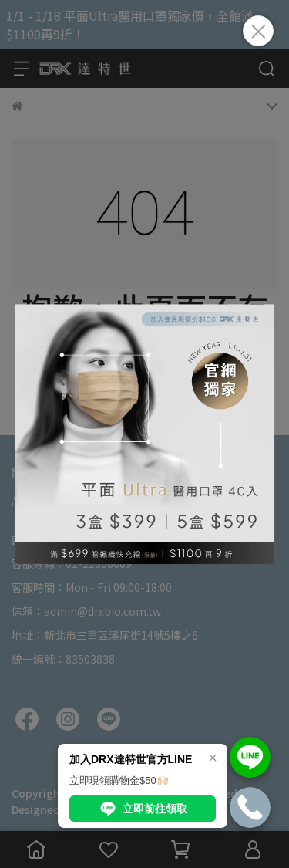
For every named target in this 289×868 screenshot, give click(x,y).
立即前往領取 (143, 809)
